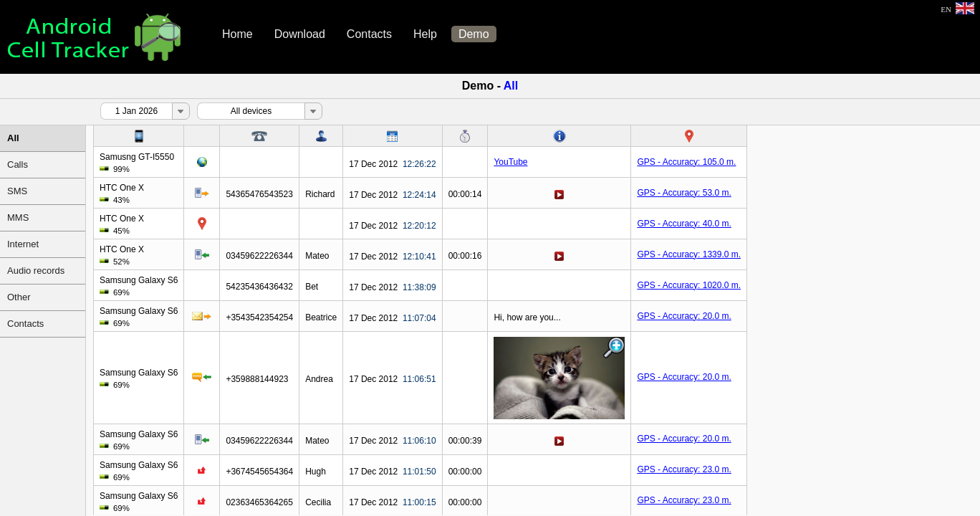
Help (425, 34)
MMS (18, 218)
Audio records (36, 271)
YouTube (510, 162)
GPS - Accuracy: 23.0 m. (684, 469)
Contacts (369, 34)
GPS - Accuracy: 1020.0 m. (689, 285)
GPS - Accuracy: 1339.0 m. (689, 254)
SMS (17, 191)
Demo (474, 34)
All (13, 138)
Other (19, 297)
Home (237, 34)
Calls (18, 164)
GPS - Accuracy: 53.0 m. (684, 193)
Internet (23, 244)
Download (300, 34)
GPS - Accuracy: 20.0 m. (684, 316)
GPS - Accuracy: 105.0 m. (686, 162)
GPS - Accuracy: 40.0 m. (684, 224)
